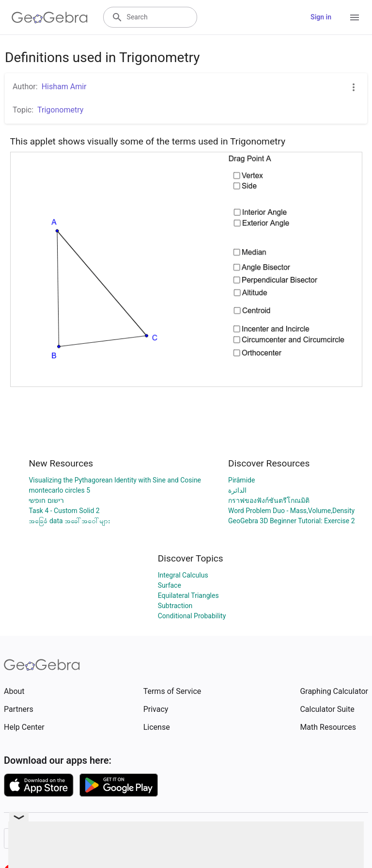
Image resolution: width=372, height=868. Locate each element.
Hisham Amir (64, 87)
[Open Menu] (355, 17)
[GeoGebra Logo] (50, 17)
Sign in (321, 17)
